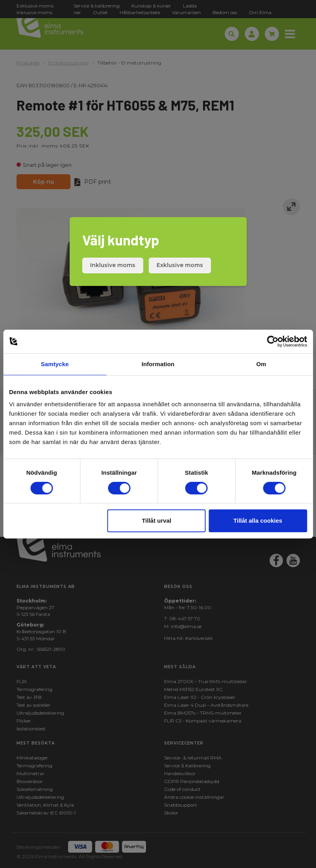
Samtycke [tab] (55, 364)
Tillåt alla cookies (258, 521)
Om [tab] (261, 364)
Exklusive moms (180, 265)
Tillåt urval (156, 521)
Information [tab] (158, 364)
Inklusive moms (113, 265)
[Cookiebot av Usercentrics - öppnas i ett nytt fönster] (273, 341)
